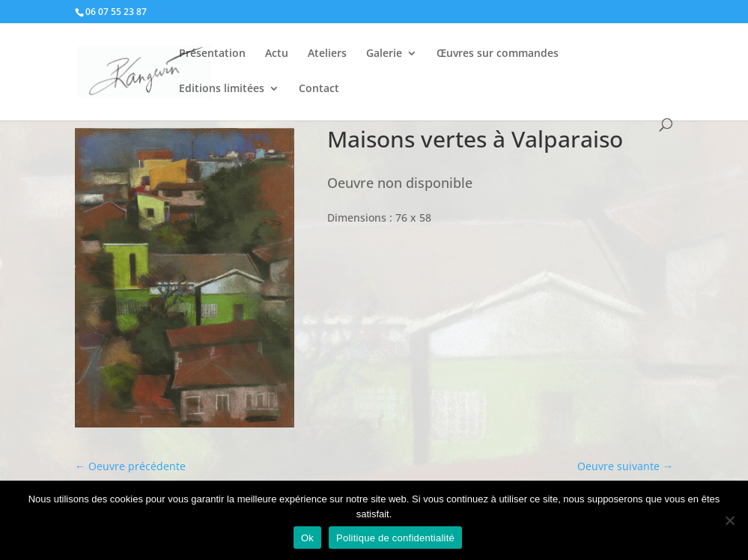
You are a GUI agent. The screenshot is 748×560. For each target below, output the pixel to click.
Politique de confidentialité (395, 538)
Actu (277, 54)
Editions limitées (222, 89)
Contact (319, 89)
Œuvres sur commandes (498, 54)
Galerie (384, 54)
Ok (307, 538)
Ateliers (327, 54)
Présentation (212, 54)
